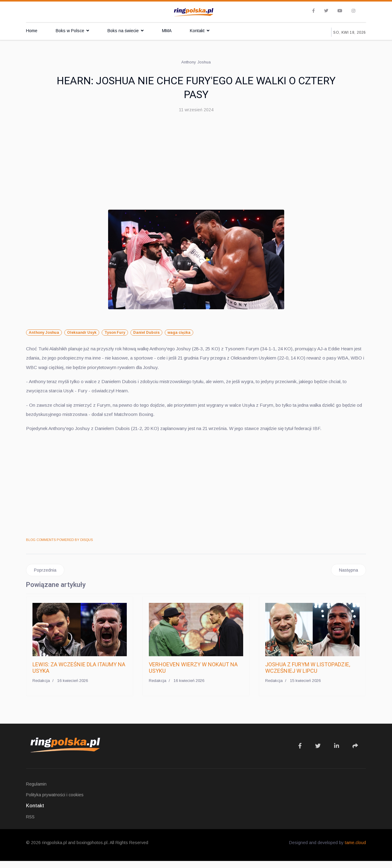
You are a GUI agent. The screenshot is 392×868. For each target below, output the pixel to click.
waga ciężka (179, 333)
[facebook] (313, 11)
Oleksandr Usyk (82, 333)
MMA (167, 31)
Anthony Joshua (44, 333)
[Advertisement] (196, 164)
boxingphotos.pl (92, 850)
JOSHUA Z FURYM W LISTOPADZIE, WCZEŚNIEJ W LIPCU (308, 674)
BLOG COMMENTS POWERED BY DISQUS (59, 546)
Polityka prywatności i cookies (55, 802)
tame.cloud (355, 850)
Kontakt (197, 31)
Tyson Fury (115, 333)
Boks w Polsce (70, 31)
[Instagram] (353, 11)
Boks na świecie (123, 31)
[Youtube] (340, 11)
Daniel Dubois (146, 333)
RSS (30, 824)
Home (32, 31)
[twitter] (326, 11)
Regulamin (36, 791)
